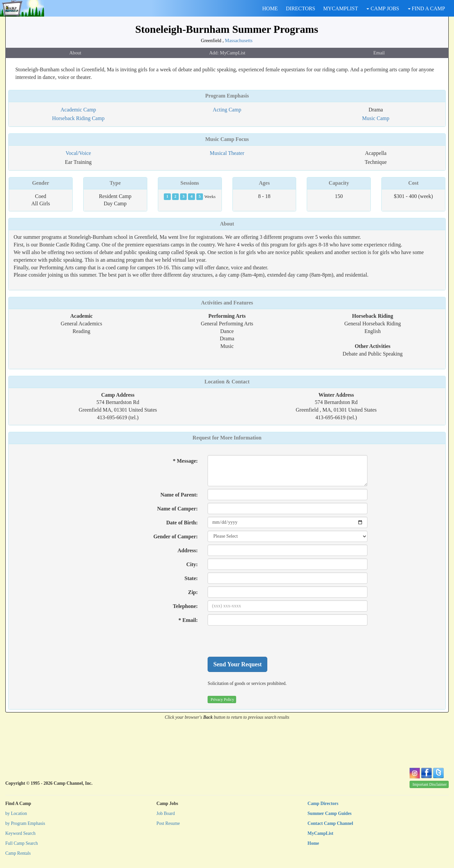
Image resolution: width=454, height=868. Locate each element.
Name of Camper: (178, 509)
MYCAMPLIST (341, 8)
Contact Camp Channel (330, 823)
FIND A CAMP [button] (426, 8)
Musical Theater (227, 153)
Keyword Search (20, 833)
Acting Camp (227, 110)
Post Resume (168, 823)
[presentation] (258, 641)
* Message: (185, 461)
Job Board (166, 813)
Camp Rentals (18, 853)
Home (313, 843)
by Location (16, 813)
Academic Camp (78, 110)
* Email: (188, 620)
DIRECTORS (301, 8)
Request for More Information (227, 438)
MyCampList (320, 833)
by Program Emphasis (25, 823)
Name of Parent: (179, 495)
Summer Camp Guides (329, 813)
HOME (270, 8)
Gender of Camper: (175, 536)
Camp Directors (323, 803)
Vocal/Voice (78, 153)
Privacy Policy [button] (222, 700)
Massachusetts (239, 40)
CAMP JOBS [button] (383, 8)
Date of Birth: (182, 523)
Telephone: (185, 606)
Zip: (193, 592)
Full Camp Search (22, 843)
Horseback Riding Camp (78, 118)
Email (379, 53)
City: (192, 564)
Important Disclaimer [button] (430, 784)
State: (191, 578)
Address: (188, 550)
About (75, 53)
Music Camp (376, 118)
